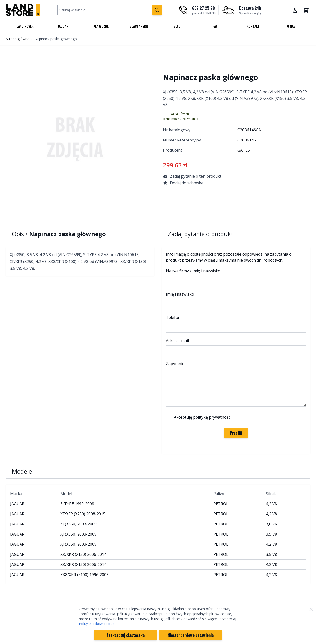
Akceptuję (203, 417)
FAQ (215, 26)
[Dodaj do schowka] (237, 183)
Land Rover (25, 26)
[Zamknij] (311, 609)
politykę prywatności (212, 417)
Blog (177, 26)
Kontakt (253, 26)
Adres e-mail (177, 341)
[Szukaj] (157, 10)
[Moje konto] (295, 10)
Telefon (173, 317)
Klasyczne (101, 26)
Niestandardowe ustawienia (191, 635)
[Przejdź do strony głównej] (23, 10)
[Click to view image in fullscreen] (79, 139)
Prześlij (236, 433)
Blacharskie (139, 26)
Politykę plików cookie (97, 624)
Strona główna (18, 39)
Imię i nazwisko (180, 294)
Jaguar (63, 26)
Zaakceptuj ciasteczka (126, 635)
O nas (291, 26)
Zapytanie (175, 364)
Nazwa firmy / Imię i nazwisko (193, 271)
